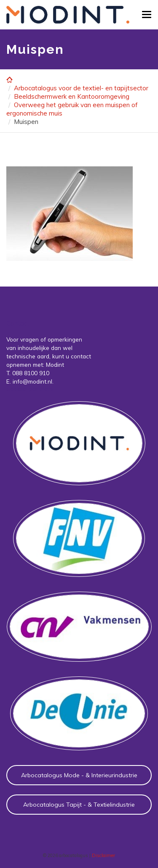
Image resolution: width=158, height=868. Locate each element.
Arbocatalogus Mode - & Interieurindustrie (79, 775)
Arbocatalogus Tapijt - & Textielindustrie (79, 805)
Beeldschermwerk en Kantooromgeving (72, 96)
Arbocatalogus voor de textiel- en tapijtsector (81, 88)
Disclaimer (103, 855)
